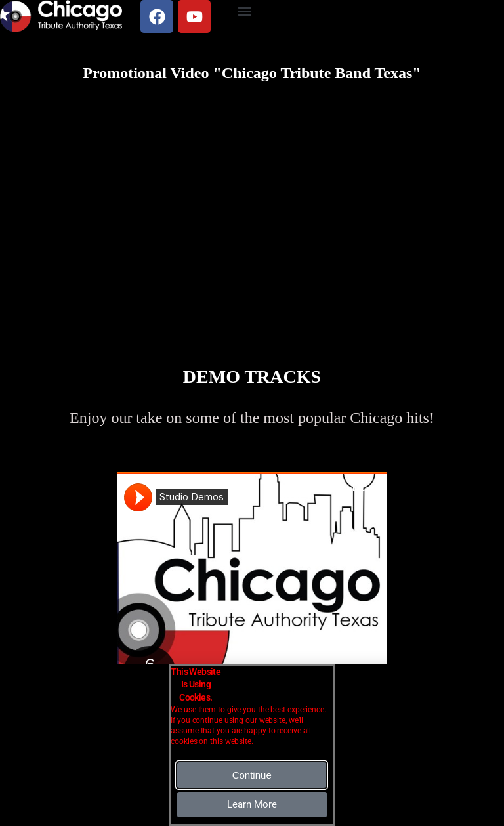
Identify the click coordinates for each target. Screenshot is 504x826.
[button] (245, 11)
